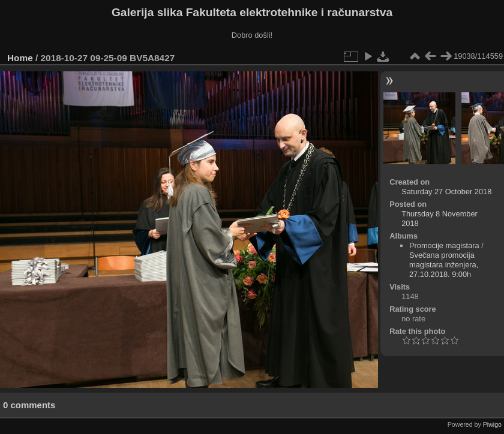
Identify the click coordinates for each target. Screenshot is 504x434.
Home (20, 58)
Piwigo (492, 424)
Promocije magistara (444, 245)
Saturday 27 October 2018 (446, 192)
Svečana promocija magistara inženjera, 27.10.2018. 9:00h (444, 265)
